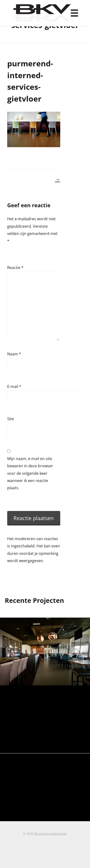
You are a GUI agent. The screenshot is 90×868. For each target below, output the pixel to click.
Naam (14, 354)
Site (11, 419)
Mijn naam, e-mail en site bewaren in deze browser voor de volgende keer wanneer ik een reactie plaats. (30, 473)
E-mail (14, 386)
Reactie (15, 268)
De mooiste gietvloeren (50, 834)
